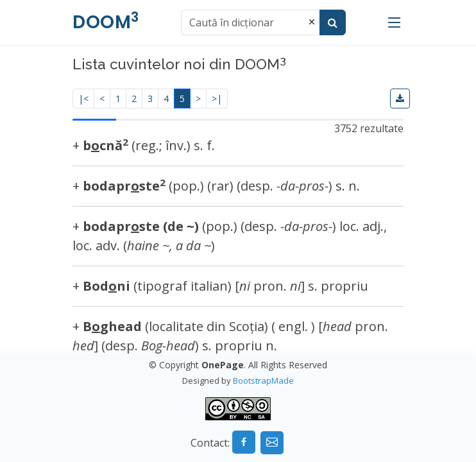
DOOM (106, 22)
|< (83, 98)
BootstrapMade (263, 381)
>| (217, 98)
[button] (400, 98)
